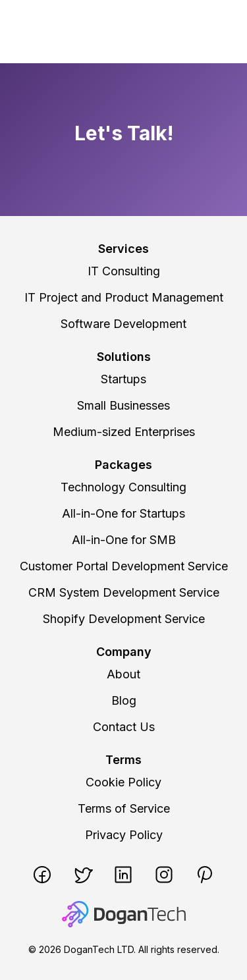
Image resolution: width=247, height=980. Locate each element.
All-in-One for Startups (123, 513)
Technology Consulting (123, 487)
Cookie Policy (123, 782)
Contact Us (124, 727)
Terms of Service (124, 808)
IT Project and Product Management (124, 297)
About (123, 674)
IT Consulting (124, 271)
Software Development (123, 324)
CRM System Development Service (124, 592)
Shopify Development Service (124, 619)
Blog (124, 700)
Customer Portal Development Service (124, 566)
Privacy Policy (124, 835)
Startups (123, 379)
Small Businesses (123, 405)
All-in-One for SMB (124, 540)
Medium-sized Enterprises (124, 432)
